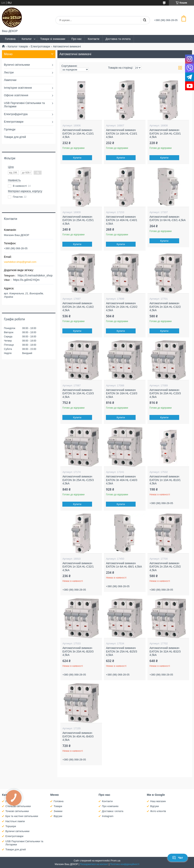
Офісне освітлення (16, 95)
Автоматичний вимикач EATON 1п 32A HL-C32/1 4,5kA (78, 567)
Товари (58, 806)
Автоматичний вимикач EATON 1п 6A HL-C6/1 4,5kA (167, 218)
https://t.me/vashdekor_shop (35, 275)
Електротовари (40, 46)
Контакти (93, 39)
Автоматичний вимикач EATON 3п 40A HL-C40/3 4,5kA (122, 480)
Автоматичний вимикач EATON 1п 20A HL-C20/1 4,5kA (165, 133)
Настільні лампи (15, 821)
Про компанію (110, 806)
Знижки (58, 811)
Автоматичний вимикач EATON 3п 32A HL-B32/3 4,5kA (165, 651)
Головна (10, 39)
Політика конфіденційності (125, 864)
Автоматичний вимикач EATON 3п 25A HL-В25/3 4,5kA (121, 651)
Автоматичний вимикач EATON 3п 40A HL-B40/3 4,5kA (78, 736)
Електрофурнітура (16, 114)
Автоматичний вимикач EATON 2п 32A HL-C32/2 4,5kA (165, 307)
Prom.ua (116, 861)
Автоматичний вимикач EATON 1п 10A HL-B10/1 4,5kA (165, 480)
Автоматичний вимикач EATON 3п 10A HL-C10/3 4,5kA (78, 393)
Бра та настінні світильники (22, 816)
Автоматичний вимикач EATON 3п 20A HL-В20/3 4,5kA (78, 651)
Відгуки (58, 816)
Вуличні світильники (17, 65)
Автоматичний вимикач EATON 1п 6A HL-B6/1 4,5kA (124, 565)
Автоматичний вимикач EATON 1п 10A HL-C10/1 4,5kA (78, 133)
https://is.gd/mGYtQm (26, 280)
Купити (77, 158)
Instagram (108, 816)
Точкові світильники (17, 811)
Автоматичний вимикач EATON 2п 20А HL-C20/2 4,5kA (122, 307)
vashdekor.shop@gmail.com (20, 262)
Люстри (9, 72)
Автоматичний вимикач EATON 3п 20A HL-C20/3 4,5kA (165, 393)
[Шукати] (145, 20)
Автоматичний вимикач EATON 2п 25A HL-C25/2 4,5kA (165, 567)
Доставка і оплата (113, 811)
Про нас (76, 39)
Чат (178, 858)
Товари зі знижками (53, 39)
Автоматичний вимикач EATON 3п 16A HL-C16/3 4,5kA (122, 393)
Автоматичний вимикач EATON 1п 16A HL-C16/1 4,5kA (122, 133)
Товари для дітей (15, 137)
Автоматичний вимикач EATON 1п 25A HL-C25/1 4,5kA (78, 220)
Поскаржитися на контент (94, 864)
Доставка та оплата (118, 39)
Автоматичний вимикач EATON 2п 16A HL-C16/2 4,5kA (78, 307)
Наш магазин (158, 801)
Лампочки (10, 80)
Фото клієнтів (158, 811)
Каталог (27, 39)
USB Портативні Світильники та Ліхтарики (24, 105)
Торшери (11, 826)
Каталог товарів (18, 46)
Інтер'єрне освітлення (18, 88)
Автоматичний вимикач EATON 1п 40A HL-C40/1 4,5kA (122, 220)
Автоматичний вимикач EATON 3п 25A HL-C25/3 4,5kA (78, 480)
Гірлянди (10, 129)
